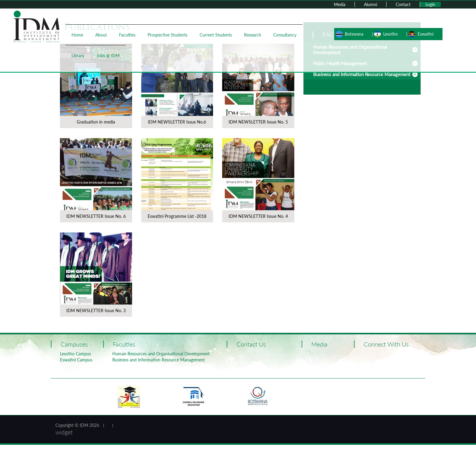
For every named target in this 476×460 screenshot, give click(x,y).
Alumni (371, 4)
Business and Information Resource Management (362, 74)
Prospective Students (168, 35)
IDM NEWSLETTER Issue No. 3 (96, 310)
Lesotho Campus (75, 354)
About (101, 35)
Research (253, 35)
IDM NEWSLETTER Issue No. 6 (96, 216)
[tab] (362, 74)
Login (430, 4)
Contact (403, 4)
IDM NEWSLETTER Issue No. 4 (258, 216)
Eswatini (425, 34)
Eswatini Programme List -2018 (177, 216)
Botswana (354, 34)
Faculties (127, 35)
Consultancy (285, 35)
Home (77, 35)
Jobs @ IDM (108, 56)
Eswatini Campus (76, 360)
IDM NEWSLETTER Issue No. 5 (258, 122)
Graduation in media (96, 122)
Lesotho (390, 34)
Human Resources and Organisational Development (161, 354)
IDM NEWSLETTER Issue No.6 (177, 122)
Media (340, 4)
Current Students (216, 35)
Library (78, 56)
